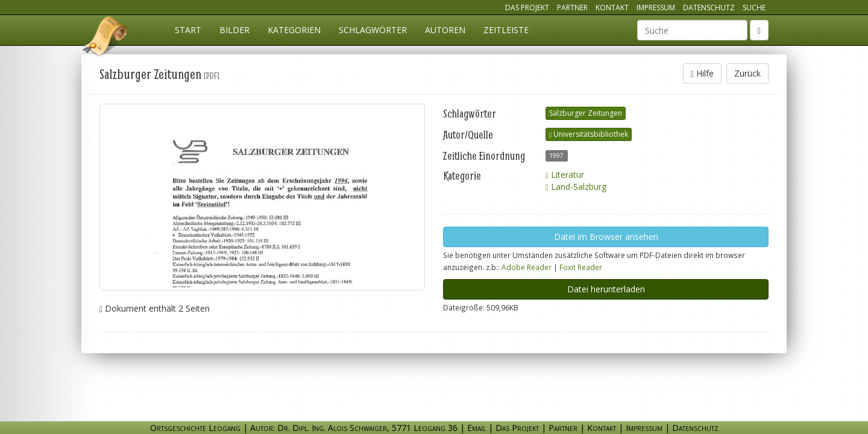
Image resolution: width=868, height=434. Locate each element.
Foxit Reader (581, 267)
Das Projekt (527, 8)
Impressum (656, 8)
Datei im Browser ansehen (606, 237)
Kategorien (294, 30)
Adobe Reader (527, 267)
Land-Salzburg (576, 187)
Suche (754, 8)
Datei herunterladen (606, 289)
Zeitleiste (506, 30)
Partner (572, 8)
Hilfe (702, 73)
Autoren (445, 30)
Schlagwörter (373, 30)
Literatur (565, 175)
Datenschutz (709, 8)
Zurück (747, 73)
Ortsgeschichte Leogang (105, 38)
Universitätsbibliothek (589, 134)
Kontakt (612, 8)
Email (476, 428)
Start (188, 30)
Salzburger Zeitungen (586, 113)
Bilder (234, 30)
